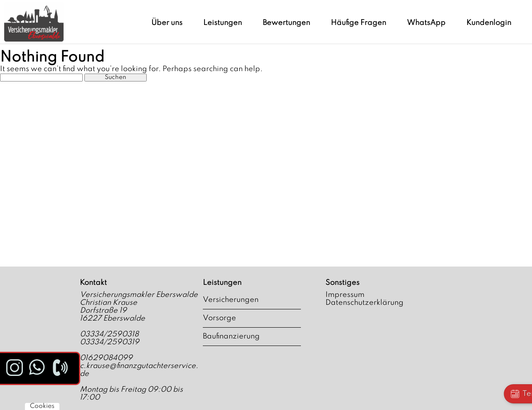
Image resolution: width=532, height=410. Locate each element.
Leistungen (223, 23)
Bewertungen (286, 23)
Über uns (167, 23)
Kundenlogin (489, 23)
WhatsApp (426, 23)
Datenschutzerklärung (365, 303)
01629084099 (106, 358)
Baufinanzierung (231, 336)
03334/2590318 (109, 334)
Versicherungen (231, 300)
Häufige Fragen (358, 23)
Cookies (42, 406)
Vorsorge (219, 318)
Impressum (345, 295)
